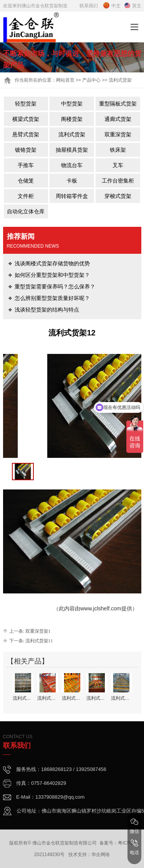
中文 (112, 6)
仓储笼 (26, 181)
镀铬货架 (26, 150)
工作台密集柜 (118, 181)
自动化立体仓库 (26, 211)
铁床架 (118, 150)
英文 (133, 6)
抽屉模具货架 (72, 150)
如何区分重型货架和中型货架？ (52, 275)
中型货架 (72, 104)
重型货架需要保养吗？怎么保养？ (55, 287)
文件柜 (26, 196)
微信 (134, 826)
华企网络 (101, 855)
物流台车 (72, 165)
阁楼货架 (72, 119)
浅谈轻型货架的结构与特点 (47, 310)
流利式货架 (72, 134)
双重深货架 (118, 134)
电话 (134, 847)
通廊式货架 (118, 119)
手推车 (26, 165)
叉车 (118, 165)
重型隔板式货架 (118, 104)
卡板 (72, 181)
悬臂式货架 (26, 134)
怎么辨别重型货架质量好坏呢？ (52, 298)
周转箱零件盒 (72, 196)
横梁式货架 (26, 119)
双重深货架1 (38, 631)
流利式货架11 (39, 641)
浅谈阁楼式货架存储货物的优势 (52, 263)
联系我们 (89, 6)
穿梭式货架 (118, 196)
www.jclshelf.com (101, 608)
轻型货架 (26, 104)
